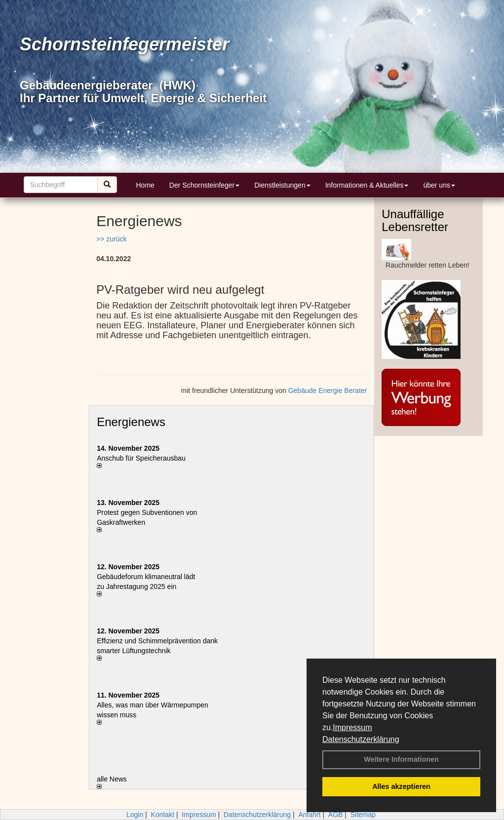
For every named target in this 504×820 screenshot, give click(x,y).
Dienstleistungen (282, 185)
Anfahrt (309, 815)
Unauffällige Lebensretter (415, 220)
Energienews (131, 422)
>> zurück (111, 239)
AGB (336, 815)
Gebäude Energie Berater (328, 390)
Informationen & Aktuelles (367, 185)
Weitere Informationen (401, 759)
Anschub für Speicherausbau (141, 458)
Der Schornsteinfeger (204, 185)
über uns (439, 185)
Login (135, 815)
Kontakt (163, 815)
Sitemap (363, 815)
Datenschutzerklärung (361, 739)
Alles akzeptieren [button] (401, 786)
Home (145, 185)
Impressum (352, 727)
